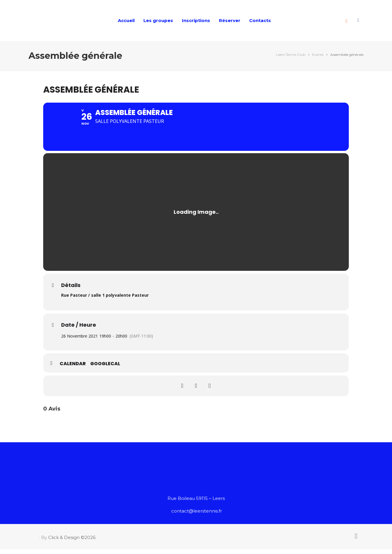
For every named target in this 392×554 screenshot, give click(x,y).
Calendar (73, 369)
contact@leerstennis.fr (197, 516)
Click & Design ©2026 (72, 542)
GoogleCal (105, 369)
